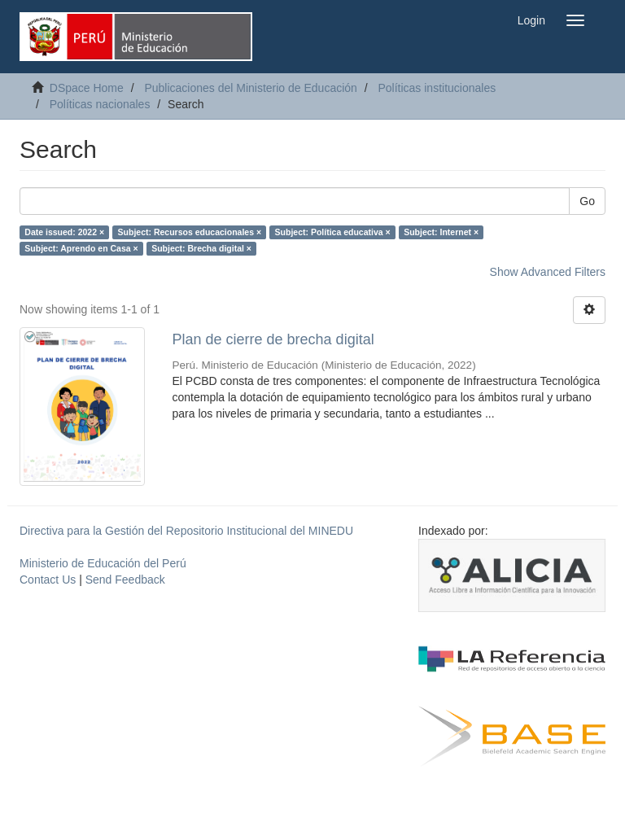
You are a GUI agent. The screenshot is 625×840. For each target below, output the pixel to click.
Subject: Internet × (441, 232)
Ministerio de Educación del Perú (103, 563)
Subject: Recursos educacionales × (190, 232)
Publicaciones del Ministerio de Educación (250, 88)
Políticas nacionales (100, 104)
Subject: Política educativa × (333, 232)
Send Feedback (125, 580)
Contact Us (48, 580)
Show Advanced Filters (548, 272)
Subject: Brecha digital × (201, 248)
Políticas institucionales (437, 88)
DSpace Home (87, 88)
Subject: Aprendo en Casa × (81, 248)
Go (587, 201)
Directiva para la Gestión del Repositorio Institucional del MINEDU (186, 531)
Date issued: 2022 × (64, 232)
